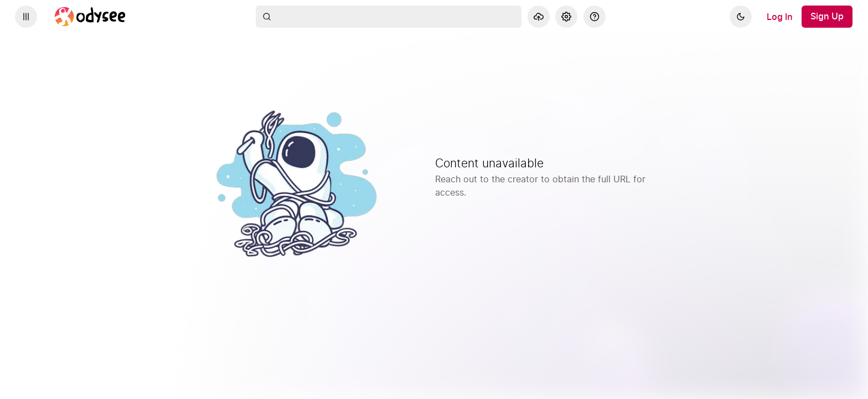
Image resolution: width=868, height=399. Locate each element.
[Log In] (780, 17)
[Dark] (741, 17)
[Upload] (539, 17)
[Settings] (566, 17)
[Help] (595, 17)
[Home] (90, 17)
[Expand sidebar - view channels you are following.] (26, 17)
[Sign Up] (827, 17)
